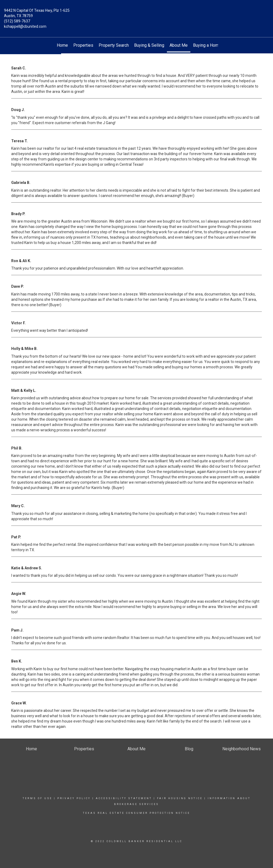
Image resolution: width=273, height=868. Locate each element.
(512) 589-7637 (17, 21)
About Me (179, 45)
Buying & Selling (149, 45)
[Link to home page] (136, 14)
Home (62, 45)
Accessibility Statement (124, 798)
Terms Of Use (37, 798)
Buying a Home (207, 45)
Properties (83, 45)
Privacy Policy (74, 798)
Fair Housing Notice (180, 798)
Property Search (114, 45)
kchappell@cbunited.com (25, 26)
